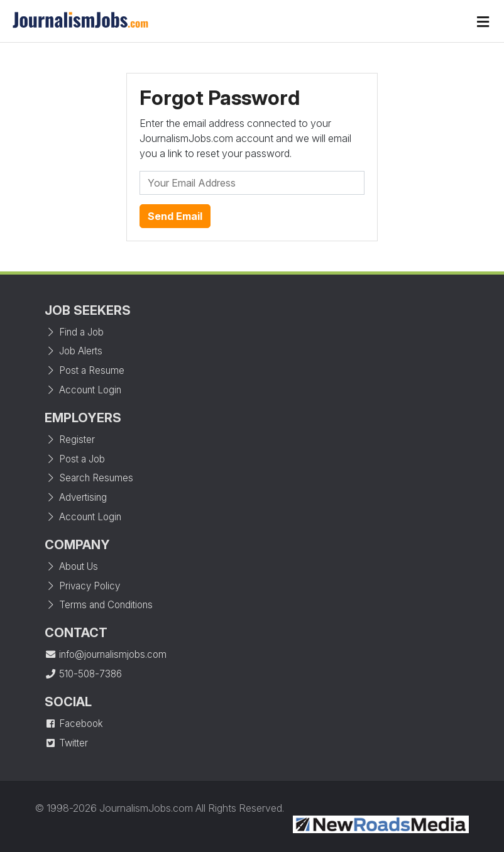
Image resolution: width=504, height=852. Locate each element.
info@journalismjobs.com (106, 654)
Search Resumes (89, 478)
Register (70, 440)
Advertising (76, 497)
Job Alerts (74, 351)
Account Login (83, 390)
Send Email (175, 216)
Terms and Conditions (99, 605)
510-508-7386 (83, 674)
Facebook (74, 724)
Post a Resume (85, 370)
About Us (71, 566)
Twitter (66, 743)
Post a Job (75, 459)
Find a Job (74, 332)
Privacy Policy (82, 586)
